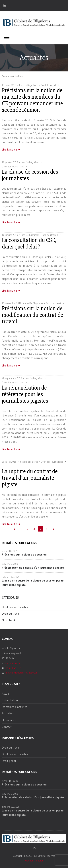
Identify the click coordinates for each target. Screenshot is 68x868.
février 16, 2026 (10, 551)
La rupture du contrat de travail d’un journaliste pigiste (30, 478)
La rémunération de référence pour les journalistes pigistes (25, 394)
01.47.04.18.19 (13, 668)
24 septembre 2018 (12, 378)
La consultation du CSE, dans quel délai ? (29, 243)
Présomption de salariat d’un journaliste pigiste (33, 568)
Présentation (10, 700)
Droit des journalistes (13, 167)
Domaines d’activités (15, 707)
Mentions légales (34, 861)
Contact (7, 727)
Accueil (6, 76)
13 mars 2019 (9, 85)
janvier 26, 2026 (10, 564)
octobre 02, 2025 (11, 577)
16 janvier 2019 (10, 235)
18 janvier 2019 (10, 162)
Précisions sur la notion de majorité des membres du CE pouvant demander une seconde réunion (32, 100)
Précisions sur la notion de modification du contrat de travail (32, 315)
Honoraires (9, 720)
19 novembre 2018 (12, 303)
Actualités (18, 76)
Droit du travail (48, 85)
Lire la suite (9, 150)
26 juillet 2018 (9, 462)
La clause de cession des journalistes (30, 175)
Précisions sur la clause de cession (24, 554)
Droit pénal (9, 761)
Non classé (9, 620)
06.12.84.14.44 (12, 663)
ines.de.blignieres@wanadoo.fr (21, 673)
